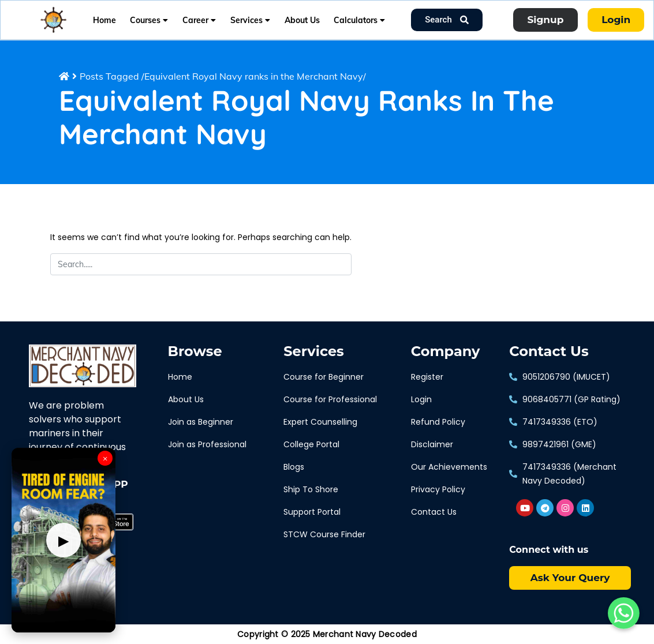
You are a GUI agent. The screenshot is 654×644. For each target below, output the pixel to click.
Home (104, 20)
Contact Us (549, 351)
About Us (302, 20)
